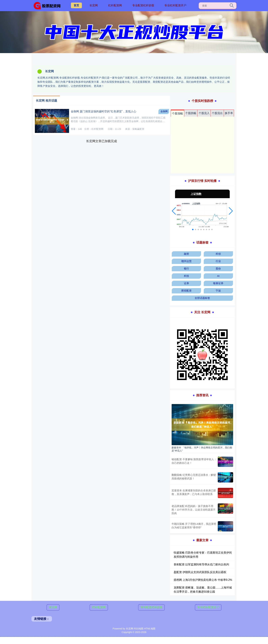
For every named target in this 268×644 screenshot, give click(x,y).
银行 (186, 268)
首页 (76, 5)
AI (218, 276)
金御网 (164, 111)
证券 (186, 283)
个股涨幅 (177, 113)
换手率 (229, 113)
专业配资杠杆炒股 (143, 5)
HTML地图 (150, 629)
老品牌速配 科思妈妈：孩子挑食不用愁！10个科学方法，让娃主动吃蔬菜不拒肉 (194, 510)
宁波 (218, 291)
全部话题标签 (202, 298)
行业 (218, 261)
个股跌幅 (191, 113)
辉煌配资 (186, 291)
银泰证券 (218, 283)
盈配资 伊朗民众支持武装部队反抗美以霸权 (200, 572)
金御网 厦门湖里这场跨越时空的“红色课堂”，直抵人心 (103, 111)
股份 (218, 268)
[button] (174, 211)
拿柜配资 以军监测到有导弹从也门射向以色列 (201, 564)
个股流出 (217, 113)
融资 (186, 254)
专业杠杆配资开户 (175, 5)
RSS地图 (139, 629)
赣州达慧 (186, 261)
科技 (186, 276)
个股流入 (204, 113)
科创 (218, 254)
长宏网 (94, 5)
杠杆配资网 (115, 5)
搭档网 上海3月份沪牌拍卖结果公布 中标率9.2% (203, 580)
